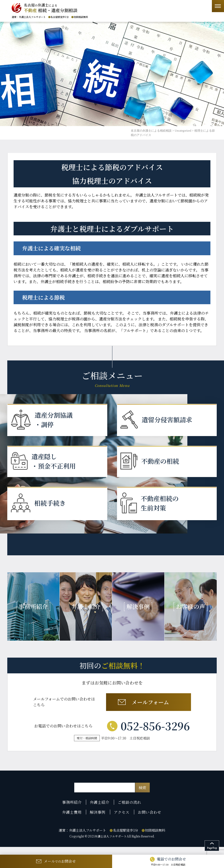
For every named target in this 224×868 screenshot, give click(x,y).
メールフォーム (148, 710)
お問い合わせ (149, 820)
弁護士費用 (74, 820)
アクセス (122, 820)
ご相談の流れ (129, 812)
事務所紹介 (74, 812)
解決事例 (99, 820)
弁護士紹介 (100, 812)
